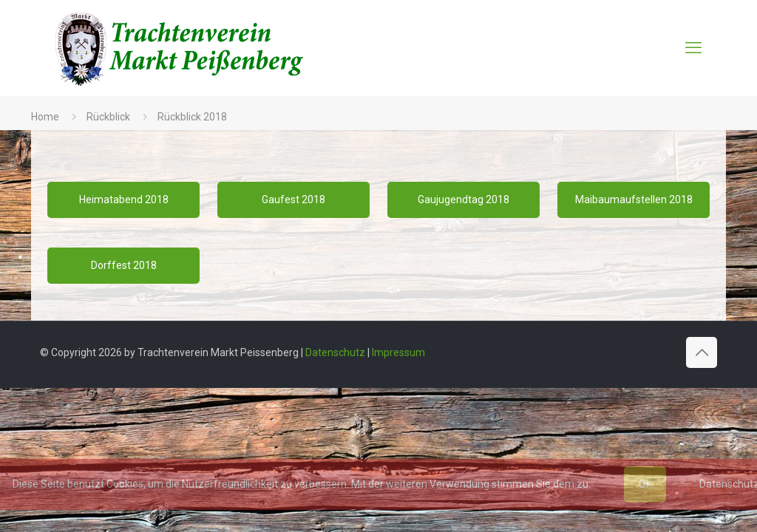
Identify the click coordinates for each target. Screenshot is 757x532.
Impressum (398, 352)
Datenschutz (335, 352)
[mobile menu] (693, 48)
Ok (645, 484)
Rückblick (108, 117)
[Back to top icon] (702, 352)
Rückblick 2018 (192, 117)
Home (45, 117)
